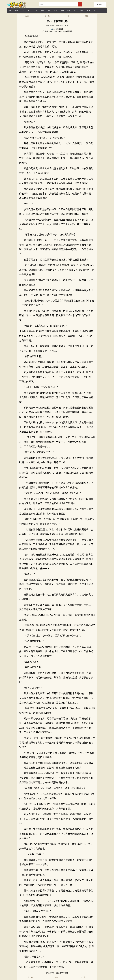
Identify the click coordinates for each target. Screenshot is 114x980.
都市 (49, 10)
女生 (16, 10)
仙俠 (43, 10)
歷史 (69, 10)
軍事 (62, 10)
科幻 (75, 10)
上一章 (47, 16)
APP (95, 10)
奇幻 (30, 10)
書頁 (87, 16)
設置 (27, 16)
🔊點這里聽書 (57, 29)
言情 (56, 10)
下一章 (67, 16)
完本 (88, 10)
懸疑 (82, 10)
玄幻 (23, 10)
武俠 (36, 10)
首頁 (10, 10)
